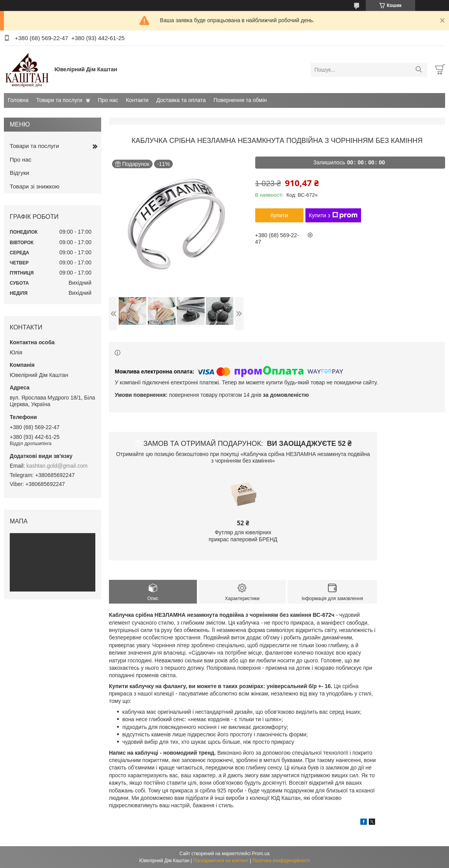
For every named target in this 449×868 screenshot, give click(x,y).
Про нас (108, 100)
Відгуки (19, 173)
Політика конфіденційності (281, 861)
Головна (18, 100)
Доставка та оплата (181, 100)
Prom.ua (261, 854)
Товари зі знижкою (35, 186)
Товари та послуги (59, 100)
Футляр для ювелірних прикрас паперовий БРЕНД (243, 536)
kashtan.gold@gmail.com (57, 466)
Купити (279, 215)
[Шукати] (418, 70)
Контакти (137, 100)
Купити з (333, 215)
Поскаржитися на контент (221, 861)
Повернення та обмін (240, 100)
